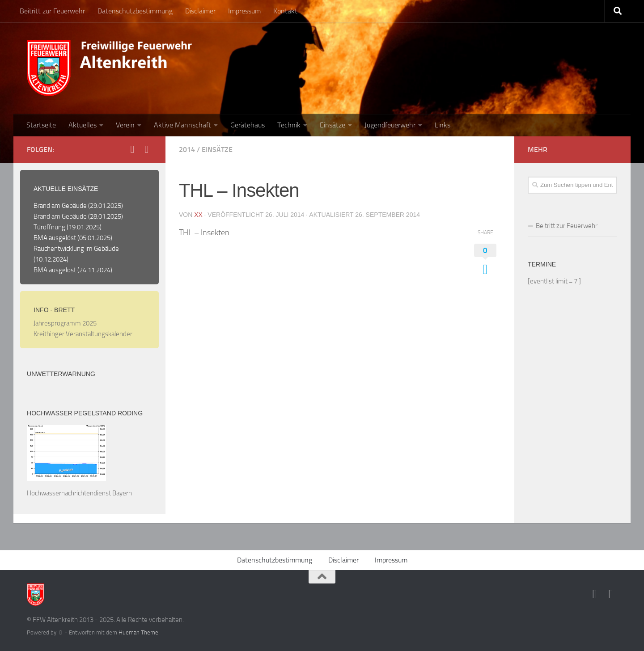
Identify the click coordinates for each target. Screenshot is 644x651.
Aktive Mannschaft (182, 125)
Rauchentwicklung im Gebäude (76, 249)
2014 (187, 150)
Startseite (41, 125)
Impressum (244, 11)
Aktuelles (83, 125)
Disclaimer (200, 11)
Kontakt (285, 11)
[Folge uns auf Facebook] (132, 149)
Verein (125, 125)
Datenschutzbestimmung (135, 11)
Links (443, 125)
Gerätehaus (248, 125)
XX (198, 215)
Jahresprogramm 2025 (65, 323)
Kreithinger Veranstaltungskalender (83, 334)
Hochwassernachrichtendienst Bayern (79, 493)
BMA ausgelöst (55, 238)
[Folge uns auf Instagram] (147, 149)
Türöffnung (49, 227)
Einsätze (333, 125)
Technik (289, 125)
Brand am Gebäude (60, 206)
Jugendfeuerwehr (390, 125)
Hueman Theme (138, 632)
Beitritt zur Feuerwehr (52, 11)
